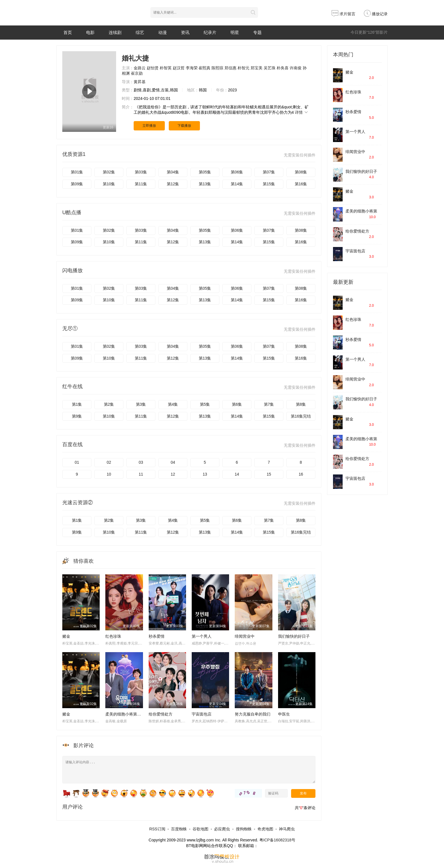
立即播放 (149, 126)
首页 (68, 32)
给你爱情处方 (161, 714)
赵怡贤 (153, 68)
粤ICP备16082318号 (277, 840)
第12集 (173, 184)
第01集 (77, 172)
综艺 (140, 32)
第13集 (205, 184)
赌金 (66, 636)
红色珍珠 (113, 636)
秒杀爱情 (157, 636)
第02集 (109, 172)
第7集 (269, 404)
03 (141, 462)
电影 (90, 32)
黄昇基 (140, 82)
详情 (302, 112)
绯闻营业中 (245, 636)
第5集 (205, 404)
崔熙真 (204, 68)
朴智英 (166, 68)
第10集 (109, 184)
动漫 (163, 32)
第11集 (141, 184)
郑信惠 (230, 68)
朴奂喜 (283, 68)
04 (173, 462)
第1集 (77, 404)
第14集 (237, 184)
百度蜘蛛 (179, 829)
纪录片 (210, 32)
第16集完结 (301, 416)
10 (109, 474)
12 (173, 474)
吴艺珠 (270, 68)
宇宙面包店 (202, 714)
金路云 (140, 68)
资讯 (185, 32)
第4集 (173, 404)
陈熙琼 (217, 68)
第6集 (237, 404)
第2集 (109, 404)
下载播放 (184, 126)
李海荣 (192, 68)
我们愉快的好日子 (294, 636)
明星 (235, 32)
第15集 (269, 184)
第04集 (173, 172)
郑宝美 (257, 68)
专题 (257, 32)
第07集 (269, 172)
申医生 (284, 714)
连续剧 (115, 32)
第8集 (301, 404)
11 (141, 474)
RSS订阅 (157, 829)
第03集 (141, 172)
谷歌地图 (200, 829)
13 (205, 474)
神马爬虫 (287, 829)
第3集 (141, 404)
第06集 (237, 172)
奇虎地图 (265, 829)
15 (269, 474)
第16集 (301, 184)
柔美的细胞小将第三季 (125, 714)
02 (109, 462)
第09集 (77, 184)
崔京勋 (137, 73)
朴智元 (244, 68)
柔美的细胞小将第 (361, 211)
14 (237, 474)
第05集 (205, 172)
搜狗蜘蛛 (244, 829)
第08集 (301, 172)
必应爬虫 (222, 829)
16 (301, 474)
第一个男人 (202, 636)
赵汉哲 (179, 68)
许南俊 (296, 68)
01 (77, 462)
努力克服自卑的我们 (253, 714)
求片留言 (343, 14)
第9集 (77, 416)
